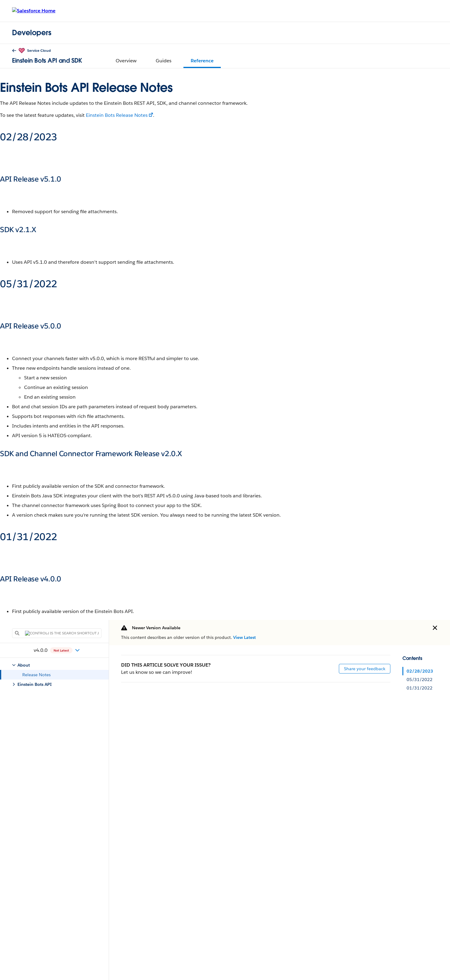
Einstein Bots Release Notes (117, 115)
